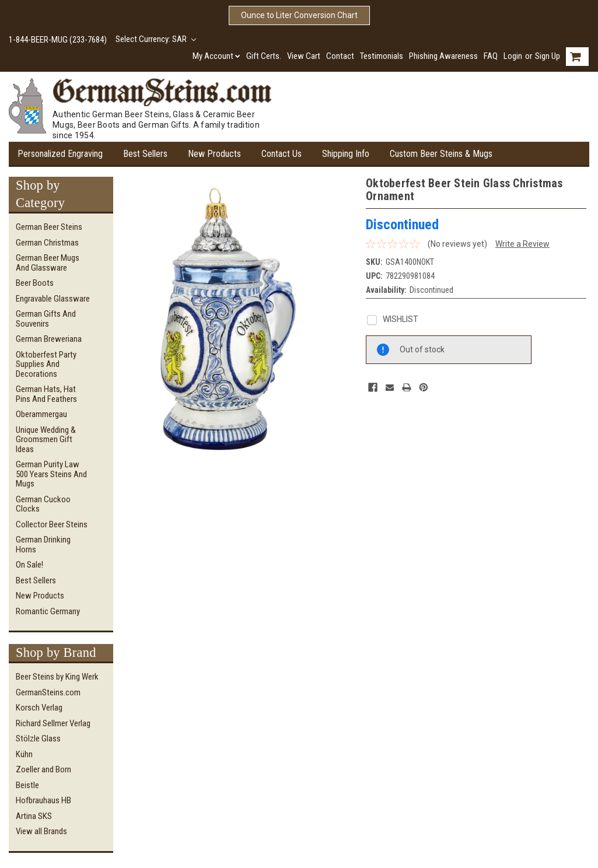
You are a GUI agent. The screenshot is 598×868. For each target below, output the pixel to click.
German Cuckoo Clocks (43, 504)
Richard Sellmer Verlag (53, 723)
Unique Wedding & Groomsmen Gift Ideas (46, 440)
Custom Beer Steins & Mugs (441, 154)
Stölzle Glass (38, 738)
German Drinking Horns (43, 545)
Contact (340, 56)
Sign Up (548, 56)
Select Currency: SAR (156, 39)
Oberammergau (41, 414)
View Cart (304, 56)
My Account (216, 56)
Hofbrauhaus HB (43, 800)
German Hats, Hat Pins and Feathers (46, 394)
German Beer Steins (49, 227)
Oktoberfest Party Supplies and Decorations (46, 364)
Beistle (27, 785)
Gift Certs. (264, 56)
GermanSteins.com (48, 692)
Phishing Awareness (443, 56)
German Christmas (47, 243)
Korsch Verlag (39, 708)
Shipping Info (346, 154)
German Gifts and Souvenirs (46, 319)
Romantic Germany (48, 611)
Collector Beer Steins (52, 524)
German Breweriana (49, 339)
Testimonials (382, 56)
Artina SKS (34, 816)
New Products (214, 154)
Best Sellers (145, 154)
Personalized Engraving (60, 154)
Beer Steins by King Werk (57, 677)
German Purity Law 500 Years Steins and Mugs (51, 474)
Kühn (24, 754)
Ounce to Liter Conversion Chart (299, 15)
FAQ (491, 56)
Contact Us (281, 154)
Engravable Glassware (53, 299)
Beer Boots (35, 283)
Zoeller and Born (43, 769)
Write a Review (522, 244)
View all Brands (41, 831)
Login (513, 56)
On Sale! (29, 565)
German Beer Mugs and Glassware (48, 263)
